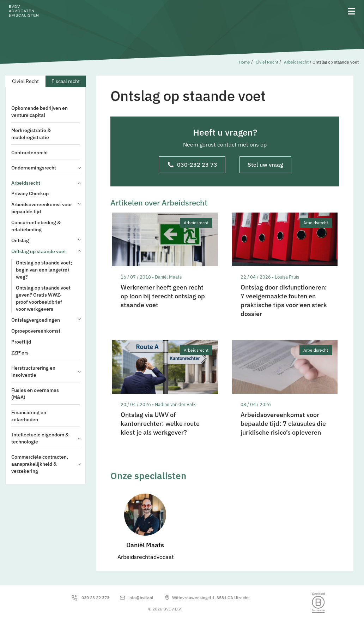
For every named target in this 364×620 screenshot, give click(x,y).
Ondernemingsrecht (45, 168)
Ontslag (45, 240)
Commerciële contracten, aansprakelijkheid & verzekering (45, 464)
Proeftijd (21, 342)
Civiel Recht (267, 62)
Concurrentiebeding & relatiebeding (36, 226)
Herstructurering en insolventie (45, 371)
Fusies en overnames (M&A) (35, 394)
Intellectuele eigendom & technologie (45, 438)
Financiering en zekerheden (29, 416)
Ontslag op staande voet (45, 251)
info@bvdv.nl (141, 598)
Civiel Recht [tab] (25, 81)
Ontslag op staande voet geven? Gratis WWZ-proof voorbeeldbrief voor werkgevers (43, 298)
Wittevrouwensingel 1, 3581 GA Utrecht (210, 598)
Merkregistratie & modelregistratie (31, 134)
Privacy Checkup (30, 193)
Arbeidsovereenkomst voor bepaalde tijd (45, 208)
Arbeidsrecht (296, 62)
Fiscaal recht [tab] (66, 81)
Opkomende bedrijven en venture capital (40, 112)
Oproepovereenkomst (36, 331)
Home (244, 62)
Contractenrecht (30, 153)
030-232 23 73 (193, 165)
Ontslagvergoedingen (45, 320)
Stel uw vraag (265, 165)
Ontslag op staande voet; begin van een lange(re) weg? (44, 270)
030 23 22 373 (95, 598)
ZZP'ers (20, 353)
